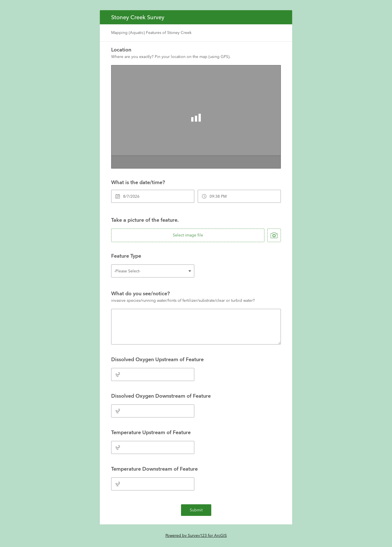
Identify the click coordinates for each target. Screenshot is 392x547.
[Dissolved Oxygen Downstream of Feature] (153, 411)
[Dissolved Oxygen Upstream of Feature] (153, 374)
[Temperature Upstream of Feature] (153, 447)
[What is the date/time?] (153, 196)
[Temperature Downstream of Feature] (153, 484)
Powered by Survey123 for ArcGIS (196, 535)
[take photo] (274, 235)
